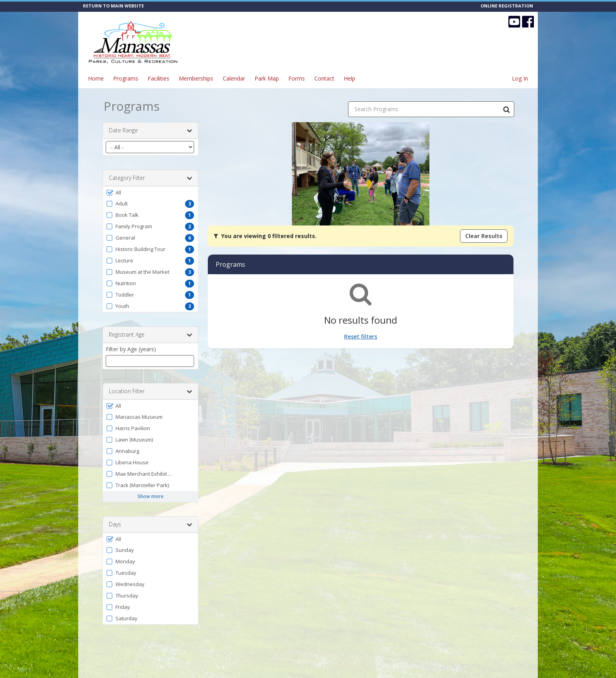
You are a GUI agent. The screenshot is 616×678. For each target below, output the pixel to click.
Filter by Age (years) (131, 349)
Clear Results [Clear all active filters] (484, 236)
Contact (324, 78)
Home (96, 78)
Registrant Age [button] (150, 335)
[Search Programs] (506, 109)
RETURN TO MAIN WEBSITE (113, 6)
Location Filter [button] (150, 391)
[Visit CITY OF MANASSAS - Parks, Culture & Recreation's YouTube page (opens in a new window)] (514, 22)
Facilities (159, 78)
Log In (520, 78)
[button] (150, 192)
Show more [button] (150, 496)
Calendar (234, 78)
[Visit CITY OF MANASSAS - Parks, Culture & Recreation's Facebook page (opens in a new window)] (528, 22)
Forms (297, 78)
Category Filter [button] (150, 178)
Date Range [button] (150, 130)
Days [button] (150, 524)
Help (349, 78)
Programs (126, 78)
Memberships (196, 78)
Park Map (267, 78)
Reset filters (361, 336)
